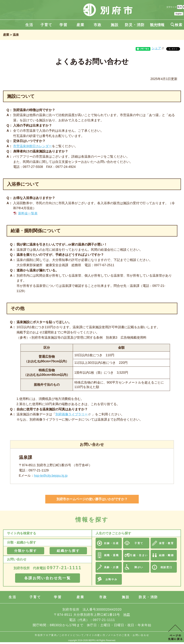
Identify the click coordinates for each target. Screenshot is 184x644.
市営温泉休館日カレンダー (33, 146)
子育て (46, 25)
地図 (127, 615)
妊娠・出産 (111, 543)
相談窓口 (166, 567)
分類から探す (26, 551)
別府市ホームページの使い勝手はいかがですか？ (92, 499)
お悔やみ (111, 579)
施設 (115, 25)
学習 (63, 25)
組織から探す (68, 551)
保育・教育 (166, 543)
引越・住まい (139, 555)
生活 (29, 25)
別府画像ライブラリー (72, 414)
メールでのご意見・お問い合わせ (129, 635)
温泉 (16, 35)
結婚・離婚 (166, 555)
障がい (139, 567)
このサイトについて (72, 635)
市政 (98, 25)
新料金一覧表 (28, 213)
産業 (80, 25)
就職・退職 (111, 555)
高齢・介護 (111, 567)
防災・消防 (135, 25)
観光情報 (157, 25)
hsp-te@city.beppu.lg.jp (51, 476)
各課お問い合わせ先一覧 (48, 578)
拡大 (180, 7)
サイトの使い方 (96, 635)
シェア (156, 48)
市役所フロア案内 (46, 635)
